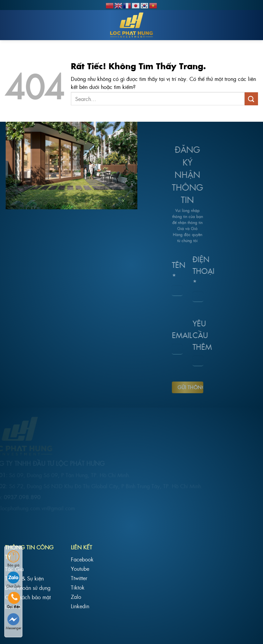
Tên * (168, 271)
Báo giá (13, 559)
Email (168, 335)
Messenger (13, 622)
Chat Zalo (14, 580)
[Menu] (11, 25)
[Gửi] (251, 99)
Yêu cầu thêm (189, 335)
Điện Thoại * (189, 270)
